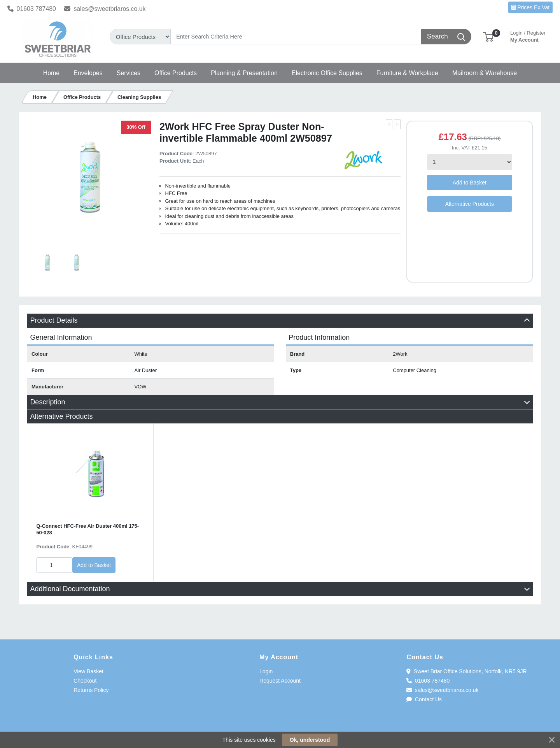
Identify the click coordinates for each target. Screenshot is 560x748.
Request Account (280, 681)
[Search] (296, 37)
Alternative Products (470, 204)
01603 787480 (32, 9)
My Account (528, 36)
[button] (488, 36)
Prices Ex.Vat (530, 7)
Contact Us (424, 699)
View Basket (88, 671)
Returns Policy (91, 690)
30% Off (136, 127)
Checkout (85, 681)
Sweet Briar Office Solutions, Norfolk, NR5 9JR (466, 671)
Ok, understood (310, 740)
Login (266, 671)
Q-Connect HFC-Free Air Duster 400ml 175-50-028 (87, 529)
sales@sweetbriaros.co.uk (105, 9)
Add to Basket (470, 183)
